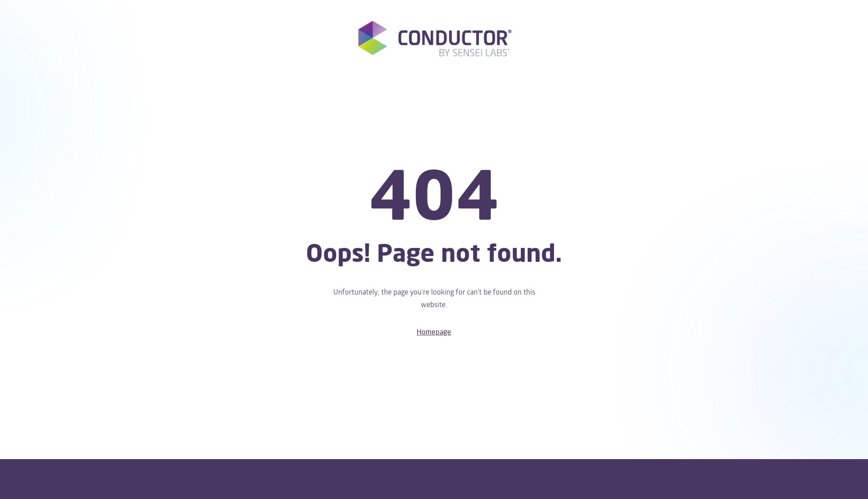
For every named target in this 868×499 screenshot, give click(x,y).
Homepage (434, 332)
